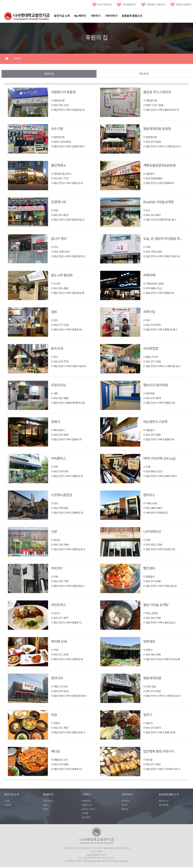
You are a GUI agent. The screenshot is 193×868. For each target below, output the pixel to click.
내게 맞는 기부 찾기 (153, 5)
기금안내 (8, 806)
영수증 (45, 810)
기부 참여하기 (126, 5)
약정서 (45, 806)
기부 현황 (85, 814)
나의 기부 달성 (102, 5)
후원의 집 (18, 59)
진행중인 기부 (87, 806)
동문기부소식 (164, 802)
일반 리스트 (49, 74)
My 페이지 (80, 16)
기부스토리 (125, 802)
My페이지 (48, 796)
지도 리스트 (144, 74)
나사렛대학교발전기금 (27, 16)
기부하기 (95, 16)
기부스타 (124, 806)
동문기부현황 (164, 806)
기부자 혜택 (86, 818)
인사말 (7, 802)
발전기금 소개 (62, 16)
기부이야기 (111, 16)
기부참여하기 (86, 802)
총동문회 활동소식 (132, 16)
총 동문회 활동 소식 (169, 796)
